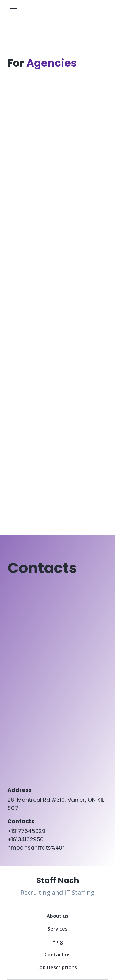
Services (57, 929)
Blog (58, 942)
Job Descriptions (58, 967)
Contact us (57, 955)
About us (57, 916)
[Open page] (58, 16)
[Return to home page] (57, 880)
